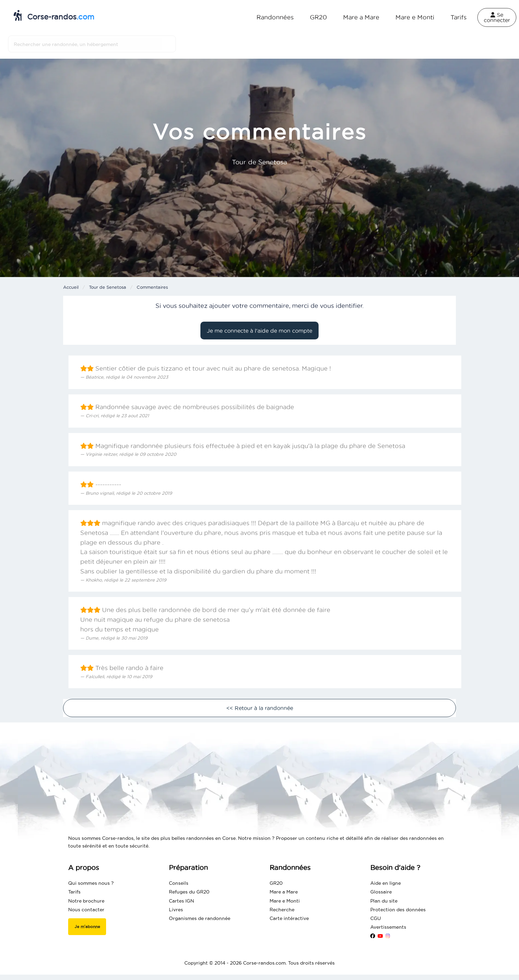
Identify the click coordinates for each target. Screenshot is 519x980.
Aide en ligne (386, 883)
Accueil (71, 287)
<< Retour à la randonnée (260, 708)
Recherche (282, 910)
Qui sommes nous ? (91, 883)
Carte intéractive (289, 918)
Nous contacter (86, 910)
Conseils (179, 883)
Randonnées (275, 17)
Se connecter (497, 17)
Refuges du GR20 (189, 892)
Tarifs (459, 17)
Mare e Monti (415, 17)
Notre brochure (86, 901)
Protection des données (398, 910)
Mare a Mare (361, 17)
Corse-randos (54, 15)
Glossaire (381, 892)
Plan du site (384, 901)
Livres (176, 910)
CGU (376, 918)
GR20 (318, 17)
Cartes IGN (181, 901)
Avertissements (388, 927)
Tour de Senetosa (108, 287)
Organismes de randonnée (200, 918)
